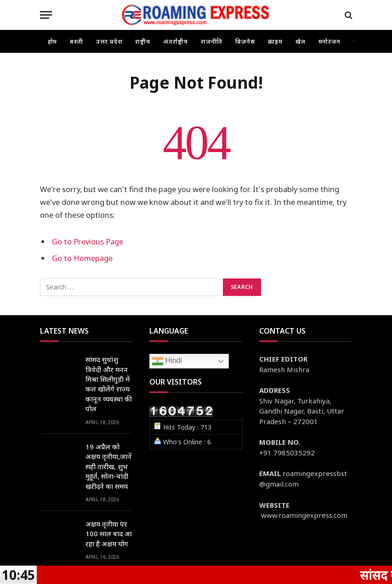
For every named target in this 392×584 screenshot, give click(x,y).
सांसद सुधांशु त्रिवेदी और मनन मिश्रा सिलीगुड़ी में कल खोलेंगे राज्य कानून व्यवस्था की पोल (109, 384)
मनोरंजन (330, 41)
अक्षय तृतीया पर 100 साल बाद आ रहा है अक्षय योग (109, 534)
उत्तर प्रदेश (109, 41)
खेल (301, 41)
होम (53, 41)
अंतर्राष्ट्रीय (176, 41)
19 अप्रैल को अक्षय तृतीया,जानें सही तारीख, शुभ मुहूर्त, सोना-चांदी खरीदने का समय (108, 466)
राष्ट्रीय (143, 41)
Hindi (167, 361)
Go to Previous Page (88, 241)
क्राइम (275, 41)
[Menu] (46, 15)
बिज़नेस (245, 41)
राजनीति (212, 41)
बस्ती (77, 41)
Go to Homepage (82, 258)
